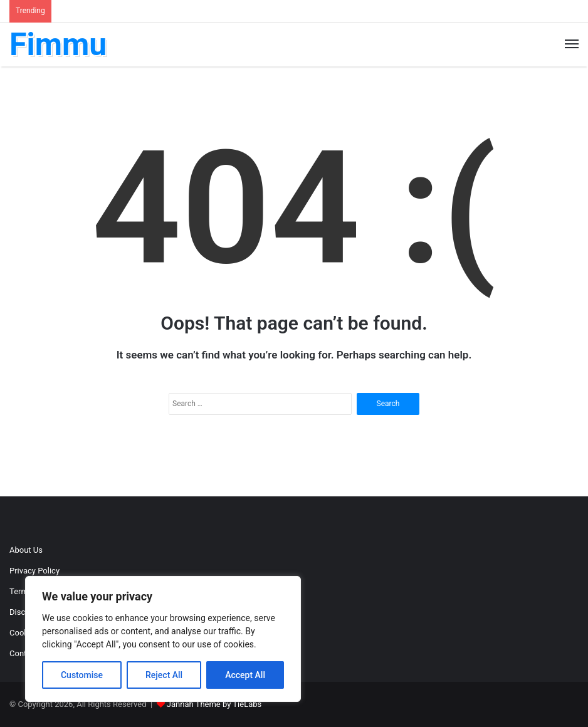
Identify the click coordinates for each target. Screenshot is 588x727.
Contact (24, 653)
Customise (82, 675)
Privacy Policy (34, 571)
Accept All (245, 675)
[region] (163, 639)
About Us (26, 550)
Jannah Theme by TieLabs (214, 704)
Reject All (164, 675)
